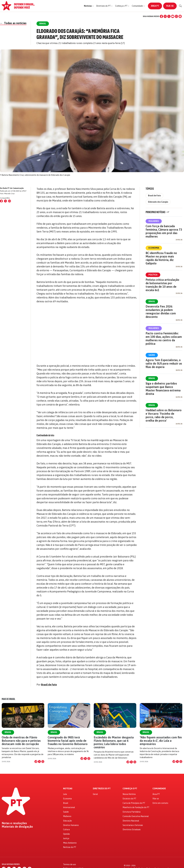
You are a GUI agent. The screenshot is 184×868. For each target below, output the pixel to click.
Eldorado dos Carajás (158, 202)
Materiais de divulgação (17, 827)
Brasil (152, 301)
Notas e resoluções (14, 823)
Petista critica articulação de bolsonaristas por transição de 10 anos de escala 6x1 (162, 285)
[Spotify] (180, 16)
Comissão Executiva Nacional (136, 816)
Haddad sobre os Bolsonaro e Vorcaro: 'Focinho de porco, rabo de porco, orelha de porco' (164, 415)
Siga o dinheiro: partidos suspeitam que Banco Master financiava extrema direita (163, 389)
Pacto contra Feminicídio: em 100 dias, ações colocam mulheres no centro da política (164, 338)
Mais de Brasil (8, 699)
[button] (89, 6)
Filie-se (170, 6)
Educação (67, 821)
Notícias (68, 789)
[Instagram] (165, 16)
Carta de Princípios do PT (134, 803)
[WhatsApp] (176, 16)
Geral (95, 794)
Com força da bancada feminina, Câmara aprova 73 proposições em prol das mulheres (164, 231)
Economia (154, 248)
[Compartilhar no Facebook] (1, 201)
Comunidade (159, 789)
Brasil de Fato (49, 685)
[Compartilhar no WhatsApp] (9, 201)
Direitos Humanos (71, 825)
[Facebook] (161, 16)
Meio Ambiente (70, 843)
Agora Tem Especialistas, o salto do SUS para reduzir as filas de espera (164, 363)
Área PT (155, 6)
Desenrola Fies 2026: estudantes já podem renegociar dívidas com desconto (161, 312)
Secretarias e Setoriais (133, 825)
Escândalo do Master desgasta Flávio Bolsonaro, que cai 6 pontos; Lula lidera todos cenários (114, 742)
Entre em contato (160, 803)
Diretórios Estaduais (132, 829)
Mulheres (154, 221)
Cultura (66, 829)
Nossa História (129, 794)
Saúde (152, 355)
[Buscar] (180, 6)
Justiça (66, 838)
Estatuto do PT (129, 799)
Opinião (66, 834)
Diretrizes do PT (102, 789)
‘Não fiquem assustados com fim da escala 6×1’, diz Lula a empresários (161, 741)
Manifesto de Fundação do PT (136, 807)
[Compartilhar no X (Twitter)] (5, 201)
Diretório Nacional (131, 821)
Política (153, 275)
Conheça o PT (130, 789)
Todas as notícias (13, 23)
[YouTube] (173, 16)
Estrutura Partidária (132, 812)
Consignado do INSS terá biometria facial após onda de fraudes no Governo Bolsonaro (68, 741)
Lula (65, 794)
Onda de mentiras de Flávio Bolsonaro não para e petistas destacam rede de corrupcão (21, 741)
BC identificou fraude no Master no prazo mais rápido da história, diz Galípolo (161, 258)
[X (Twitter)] (169, 16)
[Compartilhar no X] (39, 762)
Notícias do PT (70, 847)
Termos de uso (70, 864)
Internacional (69, 807)
